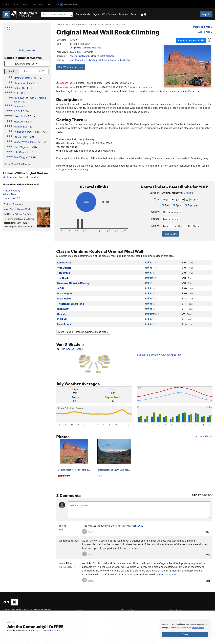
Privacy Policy (198, 628)
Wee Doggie (20, 157)
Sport (177, 205)
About (79, 610)
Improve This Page (202, 27)
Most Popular (10, 177)
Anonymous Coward (79, 56)
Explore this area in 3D (191, 40)
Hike (26, 4)
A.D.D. (17, 111)
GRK (101, 60)
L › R (12, 71)
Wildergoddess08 (69, 541)
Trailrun (38, 4)
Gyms (96, 14)
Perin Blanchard (90, 60)
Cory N (78, 60)
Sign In (206, 14)
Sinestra (18, 106)
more (160, 574)
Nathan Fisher (123, 60)
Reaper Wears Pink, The (27, 142)
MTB (16, 4)
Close (185, 634)
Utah (73, 24)
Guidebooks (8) (11, 198)
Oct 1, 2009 (138, 526)
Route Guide (83, 14)
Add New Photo (204, 436)
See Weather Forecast (71, 67)
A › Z (41, 71)
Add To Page (205, 32)
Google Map (75, 48)
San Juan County (103, 24)
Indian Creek (119, 24)
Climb (6, 4)
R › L (26, 71)
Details (129, 83)
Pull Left (18, 93)
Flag (208, 532)
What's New (109, 14)
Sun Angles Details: (94, 361)
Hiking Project (176, 610)
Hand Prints (20, 127)
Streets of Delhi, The (25, 78)
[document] (185, 630)
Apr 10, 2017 (170, 575)
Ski (50, 4)
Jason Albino (66, 563)
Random (35, 177)
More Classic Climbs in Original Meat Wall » (83, 332)
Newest (24, 177)
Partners (123, 14)
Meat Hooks (20, 116)
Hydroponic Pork (23, 132)
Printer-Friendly (11, 190)
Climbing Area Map (27, 50)
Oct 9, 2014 (133, 548)
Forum (134, 14)
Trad (166, 205)
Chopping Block (23, 83)
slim (71, 60)
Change (188, 193)
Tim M (62, 526)
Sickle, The (20, 88)
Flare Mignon (21, 147)
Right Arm (19, 121)
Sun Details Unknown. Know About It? (159, 355)
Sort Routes (24, 164)
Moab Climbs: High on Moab (17, 209)
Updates (110, 56)
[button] (165, 66)
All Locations (62, 24)
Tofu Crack (20, 152)
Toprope (191, 205)
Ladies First (20, 137)
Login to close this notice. (48, 631)
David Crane (110, 60)
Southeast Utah (85, 24)
